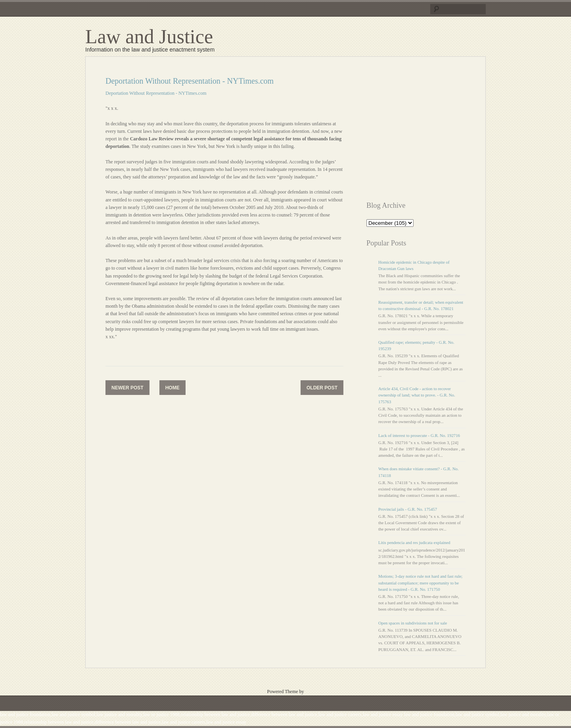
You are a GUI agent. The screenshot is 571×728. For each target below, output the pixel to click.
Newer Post (127, 388)
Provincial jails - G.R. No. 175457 (408, 509)
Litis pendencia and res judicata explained (414, 542)
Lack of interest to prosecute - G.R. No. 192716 (419, 435)
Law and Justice (149, 36)
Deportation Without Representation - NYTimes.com (156, 93)
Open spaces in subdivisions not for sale (413, 623)
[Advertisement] (433, 132)
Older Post (322, 388)
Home (172, 388)
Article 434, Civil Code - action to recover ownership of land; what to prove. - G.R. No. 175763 (417, 395)
